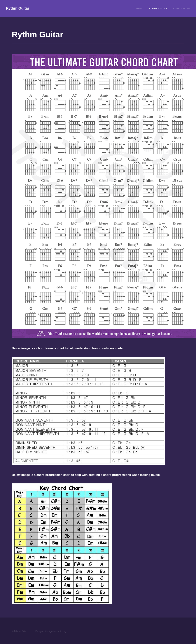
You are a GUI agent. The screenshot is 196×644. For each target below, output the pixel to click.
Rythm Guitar (18, 8)
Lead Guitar (182, 8)
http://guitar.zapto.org (55, 631)
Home (139, 8)
